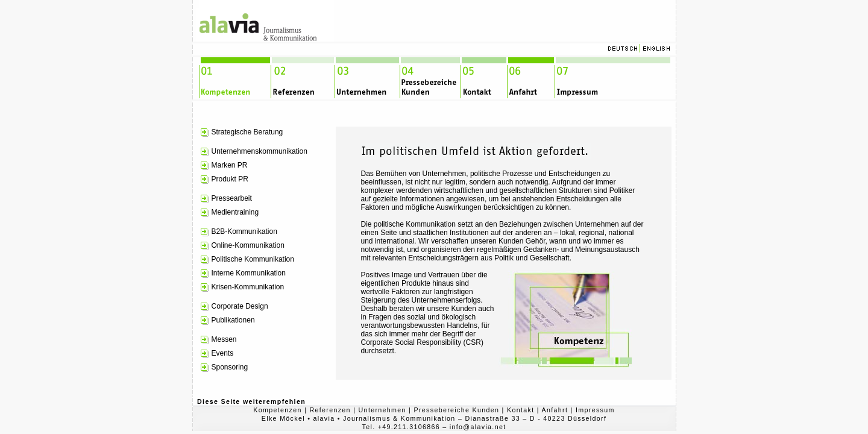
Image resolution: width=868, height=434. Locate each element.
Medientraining (235, 212)
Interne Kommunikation (249, 273)
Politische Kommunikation (253, 259)
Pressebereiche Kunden (457, 410)
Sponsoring (230, 367)
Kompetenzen (277, 410)
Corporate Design (240, 306)
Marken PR (230, 165)
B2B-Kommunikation (244, 231)
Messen (224, 339)
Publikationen (233, 320)
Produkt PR (230, 179)
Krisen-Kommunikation (248, 287)
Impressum (595, 410)
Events (223, 353)
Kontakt (520, 410)
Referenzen (330, 410)
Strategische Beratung (247, 132)
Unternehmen (382, 410)
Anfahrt (555, 410)
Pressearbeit (232, 198)
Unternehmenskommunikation (259, 151)
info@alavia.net (478, 427)
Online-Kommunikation (248, 245)
